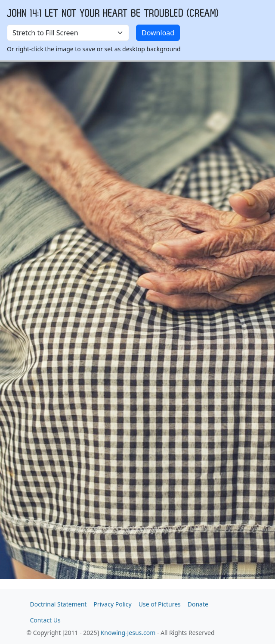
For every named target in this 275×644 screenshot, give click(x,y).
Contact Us (45, 620)
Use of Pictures (160, 604)
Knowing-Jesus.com (128, 633)
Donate (198, 604)
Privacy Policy (112, 604)
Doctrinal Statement (59, 604)
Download (158, 33)
